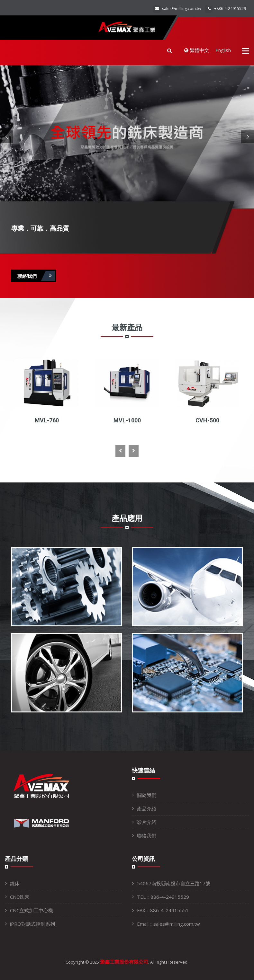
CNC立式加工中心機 (32, 910)
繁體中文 (197, 50)
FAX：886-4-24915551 (163, 910)
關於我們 (147, 795)
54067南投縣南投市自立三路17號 (174, 883)
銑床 (15, 883)
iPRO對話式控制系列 (32, 924)
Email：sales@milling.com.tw (168, 924)
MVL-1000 (127, 420)
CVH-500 (207, 420)
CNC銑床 (19, 897)
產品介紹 (147, 808)
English (223, 50)
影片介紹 (147, 822)
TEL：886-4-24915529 (163, 897)
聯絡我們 (36, 276)
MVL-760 (47, 420)
